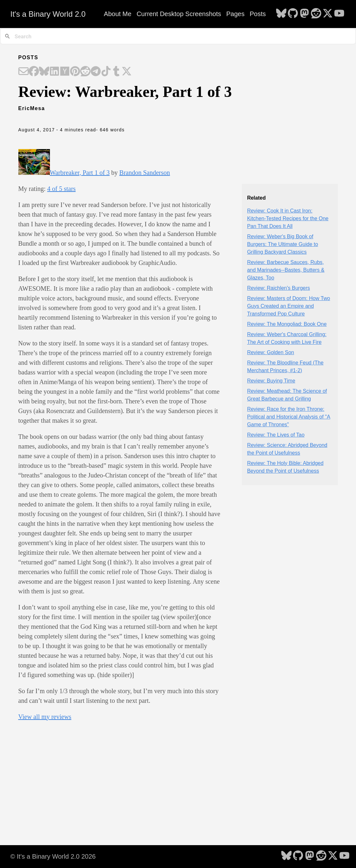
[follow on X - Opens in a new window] (328, 14)
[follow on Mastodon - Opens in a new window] (304, 14)
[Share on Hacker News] (65, 72)
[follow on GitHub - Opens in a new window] (293, 14)
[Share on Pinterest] (75, 72)
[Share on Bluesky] (44, 72)
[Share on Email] (24, 72)
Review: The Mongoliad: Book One (287, 324)
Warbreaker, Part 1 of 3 (80, 173)
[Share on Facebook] (34, 72)
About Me (118, 14)
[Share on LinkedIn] (54, 72)
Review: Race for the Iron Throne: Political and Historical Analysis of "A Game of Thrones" (289, 417)
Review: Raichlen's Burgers (279, 288)
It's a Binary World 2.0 (48, 14)
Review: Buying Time (271, 381)
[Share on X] (127, 72)
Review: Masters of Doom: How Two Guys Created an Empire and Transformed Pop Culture (289, 306)
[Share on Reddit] (85, 72)
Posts (258, 14)
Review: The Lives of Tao (276, 435)
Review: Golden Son (271, 352)
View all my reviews (45, 717)
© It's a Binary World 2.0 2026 (53, 856)
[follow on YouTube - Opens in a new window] (339, 14)
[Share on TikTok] (106, 72)
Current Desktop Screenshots (179, 14)
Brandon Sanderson (144, 173)
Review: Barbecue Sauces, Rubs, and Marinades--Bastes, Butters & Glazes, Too (286, 270)
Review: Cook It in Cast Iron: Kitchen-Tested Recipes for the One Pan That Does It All (288, 218)
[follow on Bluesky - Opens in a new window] (281, 14)
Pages (235, 14)
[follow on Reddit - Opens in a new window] (316, 14)
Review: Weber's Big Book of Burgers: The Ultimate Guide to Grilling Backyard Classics (283, 244)
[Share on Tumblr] (116, 72)
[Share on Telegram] (96, 72)
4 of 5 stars (62, 189)
